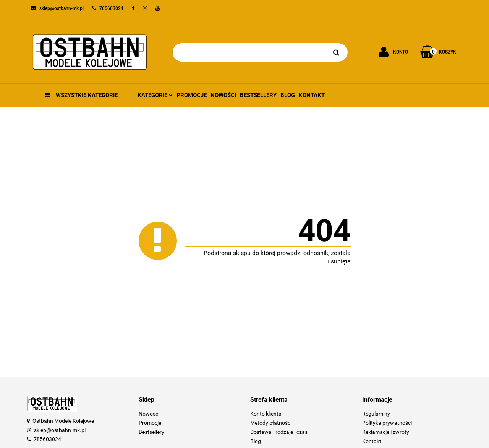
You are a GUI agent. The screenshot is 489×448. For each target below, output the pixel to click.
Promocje (192, 95)
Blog (288, 95)
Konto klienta (266, 414)
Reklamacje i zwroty (386, 432)
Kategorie (155, 95)
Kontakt (312, 95)
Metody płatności (271, 423)
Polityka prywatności (387, 423)
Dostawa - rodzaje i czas (279, 432)
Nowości (223, 95)
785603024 (47, 439)
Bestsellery (258, 95)
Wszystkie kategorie (81, 95)
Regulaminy (376, 414)
